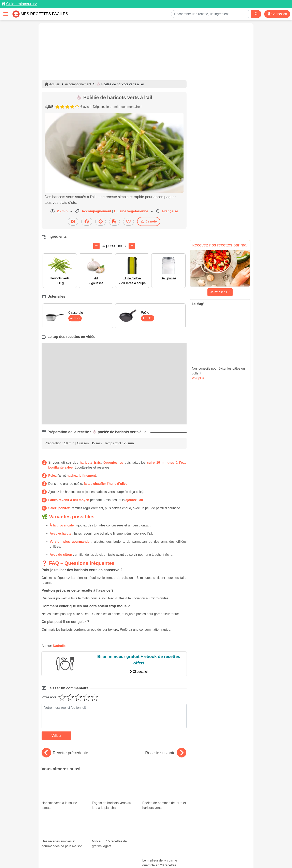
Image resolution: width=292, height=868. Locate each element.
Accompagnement (78, 84)
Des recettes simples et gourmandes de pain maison (64, 805)
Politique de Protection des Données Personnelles (212, 852)
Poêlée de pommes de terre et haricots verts (164, 786)
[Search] (256, 14)
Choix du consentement (150, 856)
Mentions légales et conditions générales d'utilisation (142, 852)
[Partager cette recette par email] (73, 221)
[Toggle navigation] (6, 14)
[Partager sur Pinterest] (101, 221)
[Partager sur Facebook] (87, 221)
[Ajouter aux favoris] (128, 221)
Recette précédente (65, 753)
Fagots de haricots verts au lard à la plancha (114, 786)
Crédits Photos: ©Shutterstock (110, 856)
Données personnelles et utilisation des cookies (73, 852)
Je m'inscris (220, 292)
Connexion (277, 14)
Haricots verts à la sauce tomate (64, 786)
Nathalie (59, 646)
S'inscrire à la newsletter (186, 856)
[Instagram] (162, 844)
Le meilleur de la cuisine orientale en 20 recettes (164, 809)
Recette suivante (166, 753)
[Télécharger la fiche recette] (114, 221)
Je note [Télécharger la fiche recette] (149, 221)
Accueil (52, 84)
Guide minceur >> (22, 4)
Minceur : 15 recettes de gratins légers (110, 805)
